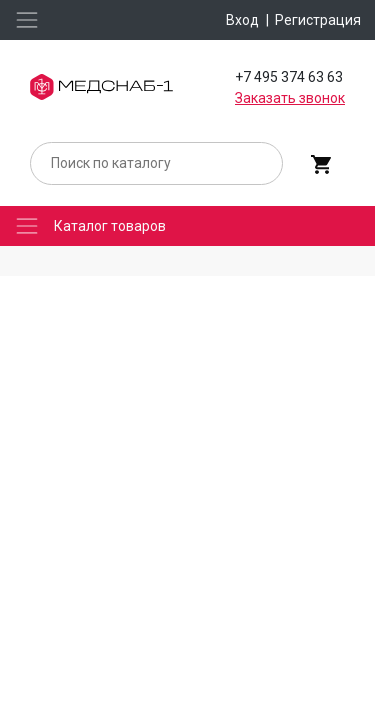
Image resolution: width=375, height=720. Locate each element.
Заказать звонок (290, 98)
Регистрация (318, 20)
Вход (242, 20)
